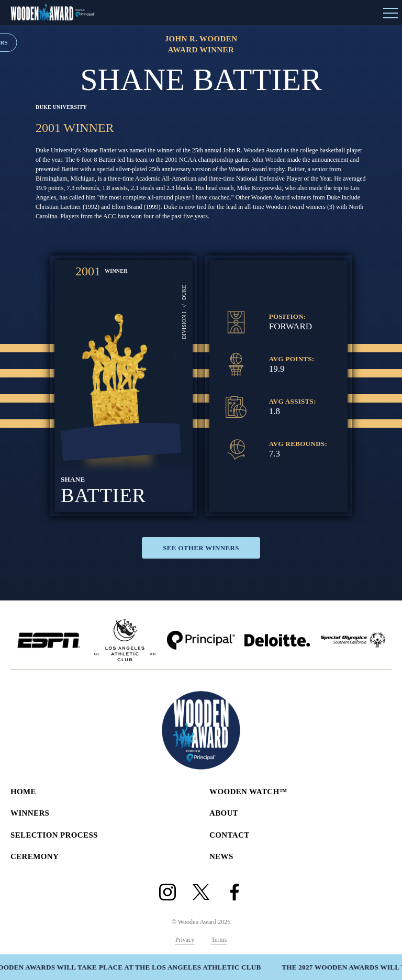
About (224, 813)
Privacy (185, 940)
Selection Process (54, 835)
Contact (230, 835)
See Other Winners (201, 548)
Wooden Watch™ (248, 792)
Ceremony (35, 856)
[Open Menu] (390, 13)
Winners (30, 813)
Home (23, 792)
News (221, 856)
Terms (219, 940)
